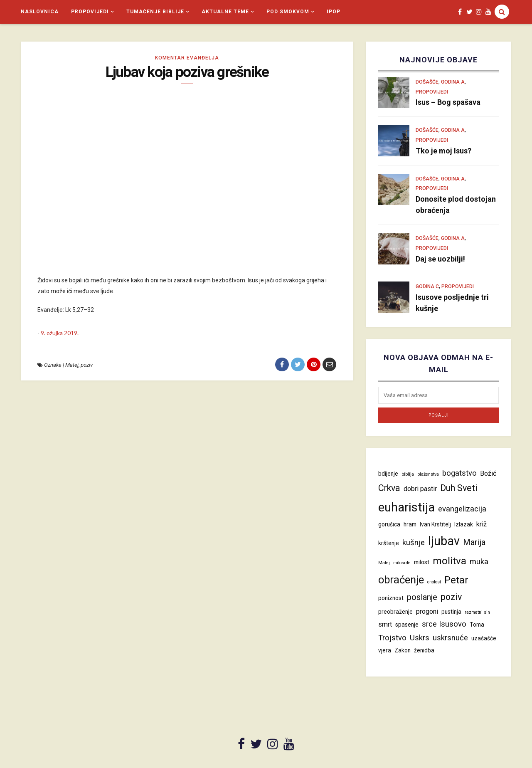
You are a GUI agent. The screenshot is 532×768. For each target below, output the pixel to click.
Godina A (453, 82)
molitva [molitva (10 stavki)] (449, 561)
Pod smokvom (288, 12)
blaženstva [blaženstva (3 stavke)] (428, 474)
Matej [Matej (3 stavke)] (384, 563)
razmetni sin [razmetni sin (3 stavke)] (477, 612)
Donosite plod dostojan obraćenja (456, 205)
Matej (72, 365)
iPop (334, 12)
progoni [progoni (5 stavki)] (427, 611)
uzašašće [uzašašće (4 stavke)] (484, 638)
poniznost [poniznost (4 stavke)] (391, 598)
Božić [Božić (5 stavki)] (488, 473)
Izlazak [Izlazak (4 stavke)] (464, 524)
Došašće (427, 82)
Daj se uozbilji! (440, 259)
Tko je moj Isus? (443, 151)
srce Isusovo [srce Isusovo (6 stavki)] (444, 624)
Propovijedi (90, 12)
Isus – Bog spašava (448, 102)
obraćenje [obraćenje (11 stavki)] (401, 580)
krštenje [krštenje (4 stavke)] (389, 543)
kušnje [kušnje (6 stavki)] (414, 543)
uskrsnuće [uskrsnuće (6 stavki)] (450, 638)
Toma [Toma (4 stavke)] (477, 625)
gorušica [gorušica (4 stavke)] (389, 524)
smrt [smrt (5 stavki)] (385, 624)
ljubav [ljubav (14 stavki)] (444, 541)
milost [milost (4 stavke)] (422, 562)
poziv (87, 365)
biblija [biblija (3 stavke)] (408, 474)
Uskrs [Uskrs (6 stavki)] (420, 638)
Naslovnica (40, 12)
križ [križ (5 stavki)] (482, 524)
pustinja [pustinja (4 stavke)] (451, 612)
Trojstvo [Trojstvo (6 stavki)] (392, 638)
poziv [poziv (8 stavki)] (451, 597)
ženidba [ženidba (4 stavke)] (424, 650)
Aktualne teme (225, 12)
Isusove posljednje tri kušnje (452, 303)
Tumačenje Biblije (155, 12)
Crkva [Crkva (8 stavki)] (389, 488)
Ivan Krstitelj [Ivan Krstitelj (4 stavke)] (435, 524)
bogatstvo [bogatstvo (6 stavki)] (459, 473)
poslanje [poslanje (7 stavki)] (422, 597)
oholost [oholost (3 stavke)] (434, 582)
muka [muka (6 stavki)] (479, 562)
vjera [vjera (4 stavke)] (385, 650)
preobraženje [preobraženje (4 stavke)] (395, 612)
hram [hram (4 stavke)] (410, 524)
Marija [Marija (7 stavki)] (474, 542)
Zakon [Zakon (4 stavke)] (403, 650)
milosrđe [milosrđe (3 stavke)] (402, 563)
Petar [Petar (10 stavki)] (456, 580)
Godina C (427, 286)
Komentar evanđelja (187, 58)
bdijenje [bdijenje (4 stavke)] (388, 474)
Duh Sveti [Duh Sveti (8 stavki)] (459, 488)
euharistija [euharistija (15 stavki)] (406, 507)
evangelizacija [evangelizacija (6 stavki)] (462, 509)
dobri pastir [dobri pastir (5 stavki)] (420, 489)
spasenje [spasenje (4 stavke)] (407, 625)
